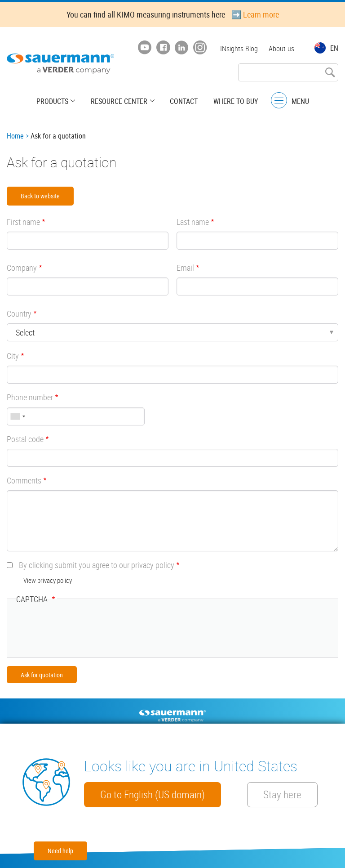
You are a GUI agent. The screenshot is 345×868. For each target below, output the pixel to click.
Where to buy (235, 101)
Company (22, 268)
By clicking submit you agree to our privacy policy (97, 565)
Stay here (283, 795)
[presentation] (84, 631)
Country (19, 313)
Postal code (25, 439)
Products (53, 101)
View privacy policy (48, 580)
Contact (184, 101)
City (13, 356)
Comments (24, 480)
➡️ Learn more (255, 14)
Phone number (30, 397)
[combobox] (18, 416)
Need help (60, 851)
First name (23, 222)
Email (185, 268)
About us (281, 49)
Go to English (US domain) (153, 795)
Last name (193, 222)
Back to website (40, 196)
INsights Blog (239, 49)
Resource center (119, 101)
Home (15, 136)
